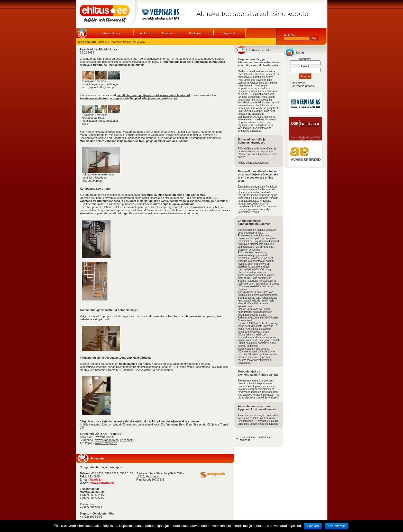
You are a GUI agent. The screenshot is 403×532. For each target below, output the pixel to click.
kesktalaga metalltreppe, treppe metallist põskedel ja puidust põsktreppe (129, 98)
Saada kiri (97, 480)
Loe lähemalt (337, 526)
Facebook (126, 440)
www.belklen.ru (105, 437)
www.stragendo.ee (107, 440)
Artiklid (144, 33)
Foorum (167, 33)
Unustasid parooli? (303, 86)
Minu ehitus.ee (112, 33)
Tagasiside (230, 33)
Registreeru (299, 83)
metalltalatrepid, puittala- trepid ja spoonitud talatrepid (153, 95)
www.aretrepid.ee (106, 443)
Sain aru (313, 526)
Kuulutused (196, 33)
